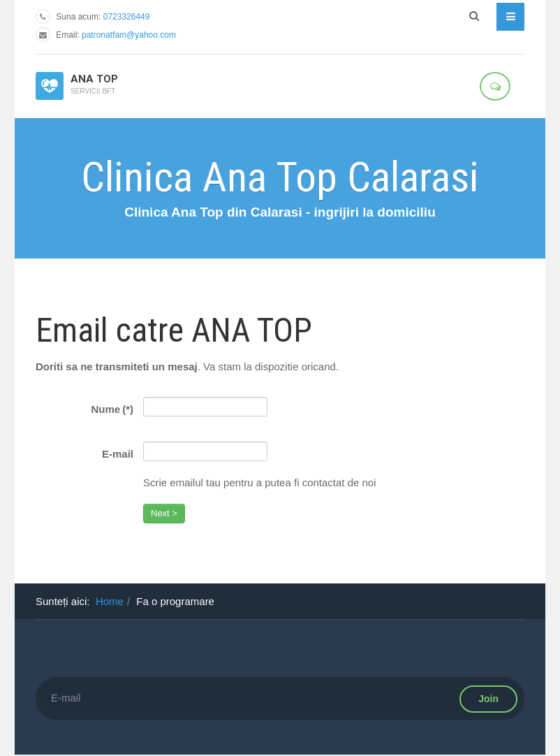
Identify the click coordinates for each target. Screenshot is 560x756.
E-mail (118, 454)
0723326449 (127, 17)
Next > (164, 513)
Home (110, 601)
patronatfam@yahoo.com (129, 35)
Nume (112, 409)
